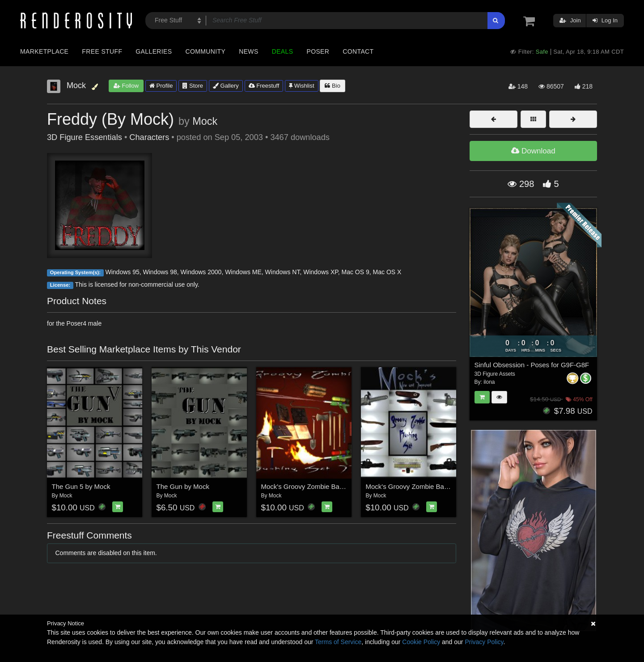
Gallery (226, 86)
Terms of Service (338, 642)
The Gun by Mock (183, 486)
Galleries (154, 51)
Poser (318, 51)
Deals (283, 51)
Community (206, 51)
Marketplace (44, 51)
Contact (358, 51)
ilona (489, 382)
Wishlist (301, 86)
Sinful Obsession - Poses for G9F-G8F (532, 365)
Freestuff (264, 86)
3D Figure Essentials (85, 137)
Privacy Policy (484, 642)
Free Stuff (102, 51)
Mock (205, 121)
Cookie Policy (421, 642)
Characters (149, 137)
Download (533, 151)
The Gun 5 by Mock (81, 486)
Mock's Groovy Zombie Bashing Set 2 (317, 486)
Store (193, 86)
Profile (161, 86)
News (248, 51)
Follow (126, 86)
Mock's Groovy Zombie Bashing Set (419, 486)
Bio (332, 86)
